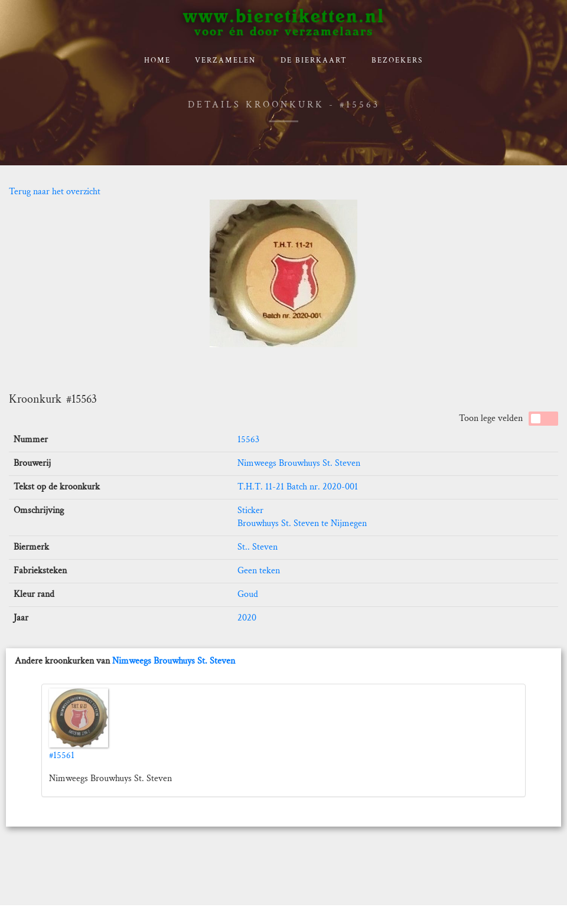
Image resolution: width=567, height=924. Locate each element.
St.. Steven (258, 547)
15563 (248, 440)
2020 (247, 618)
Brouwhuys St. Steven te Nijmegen (302, 523)
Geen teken (259, 571)
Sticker (250, 510)
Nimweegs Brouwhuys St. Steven (299, 463)
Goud (248, 594)
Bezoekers (397, 61)
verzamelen (225, 61)
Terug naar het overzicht (55, 192)
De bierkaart (314, 61)
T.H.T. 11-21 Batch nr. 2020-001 (298, 487)
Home (157, 61)
